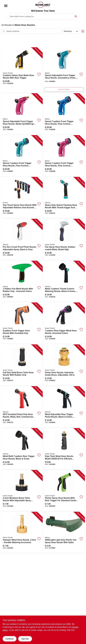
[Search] (76, 16)
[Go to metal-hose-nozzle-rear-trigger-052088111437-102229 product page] (22, 70)
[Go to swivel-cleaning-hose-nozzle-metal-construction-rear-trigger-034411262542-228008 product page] (64, 407)
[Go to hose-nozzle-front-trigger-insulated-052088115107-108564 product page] (22, 323)
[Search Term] (43, 16)
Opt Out (25, 639)
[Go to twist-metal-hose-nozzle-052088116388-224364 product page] (64, 449)
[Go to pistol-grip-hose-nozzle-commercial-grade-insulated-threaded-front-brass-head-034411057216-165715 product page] (22, 407)
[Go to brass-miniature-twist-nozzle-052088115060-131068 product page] (22, 491)
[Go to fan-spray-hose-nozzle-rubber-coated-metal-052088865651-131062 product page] (64, 240)
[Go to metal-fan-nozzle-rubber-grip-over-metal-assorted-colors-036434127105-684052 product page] (22, 281)
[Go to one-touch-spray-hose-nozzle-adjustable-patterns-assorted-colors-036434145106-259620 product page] (22, 198)
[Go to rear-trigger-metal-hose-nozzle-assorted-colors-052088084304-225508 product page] (64, 323)
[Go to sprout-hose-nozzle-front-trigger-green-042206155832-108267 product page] (22, 156)
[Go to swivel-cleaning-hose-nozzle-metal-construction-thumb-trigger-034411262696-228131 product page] (64, 198)
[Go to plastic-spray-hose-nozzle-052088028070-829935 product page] (64, 491)
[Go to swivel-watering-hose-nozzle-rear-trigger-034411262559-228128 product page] (22, 449)
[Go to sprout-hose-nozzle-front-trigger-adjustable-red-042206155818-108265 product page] (22, 114)
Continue (9, 639)
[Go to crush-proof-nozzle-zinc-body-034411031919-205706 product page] (22, 240)
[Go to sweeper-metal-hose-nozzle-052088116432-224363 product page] (22, 533)
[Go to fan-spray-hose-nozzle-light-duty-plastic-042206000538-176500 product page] (64, 533)
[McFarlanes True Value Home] (43, 5)
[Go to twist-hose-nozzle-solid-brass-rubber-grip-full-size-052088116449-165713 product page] (22, 365)
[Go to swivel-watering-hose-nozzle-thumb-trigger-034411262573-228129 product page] (64, 281)
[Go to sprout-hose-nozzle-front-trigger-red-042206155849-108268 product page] (64, 156)
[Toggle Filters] (83, 31)
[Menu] (6, 6)
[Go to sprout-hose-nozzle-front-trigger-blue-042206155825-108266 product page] (64, 114)
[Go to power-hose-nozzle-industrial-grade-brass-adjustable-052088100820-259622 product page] (64, 365)
